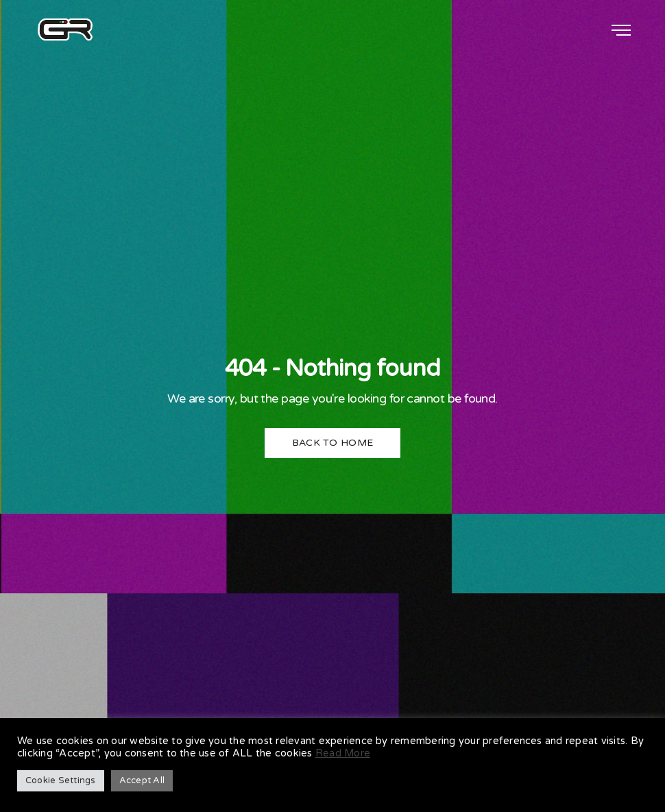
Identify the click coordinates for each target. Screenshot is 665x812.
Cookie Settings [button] (61, 780)
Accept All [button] (142, 780)
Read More (343, 753)
